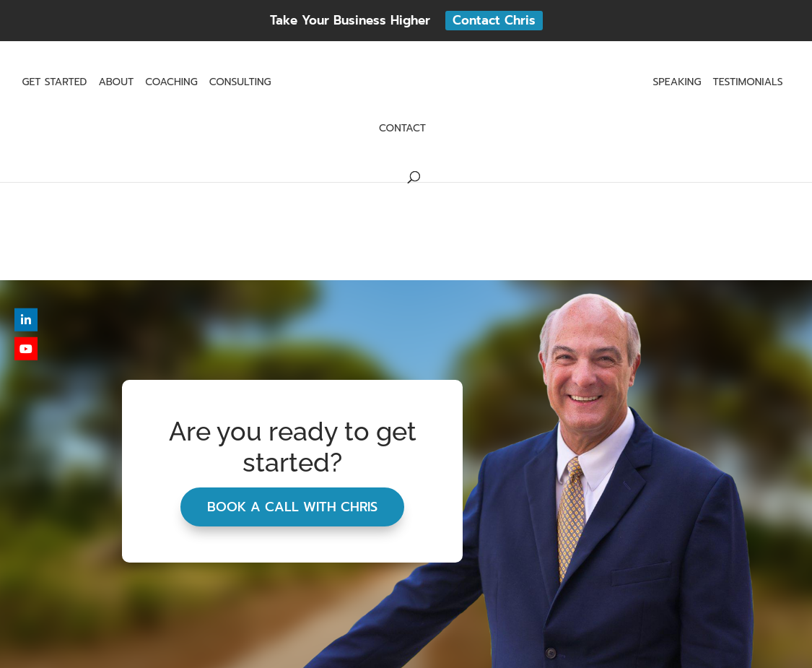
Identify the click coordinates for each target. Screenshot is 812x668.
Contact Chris (494, 21)
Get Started (54, 83)
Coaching (171, 83)
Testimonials (747, 83)
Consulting (240, 83)
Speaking (677, 83)
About (116, 83)
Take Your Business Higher (350, 21)
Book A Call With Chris (292, 507)
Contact (402, 130)
